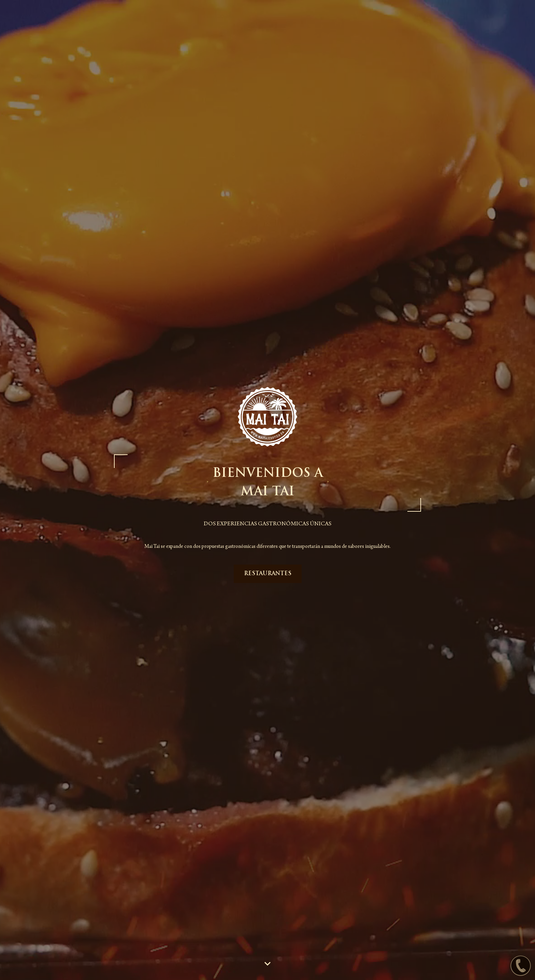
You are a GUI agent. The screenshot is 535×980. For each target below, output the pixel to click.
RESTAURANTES (268, 574)
